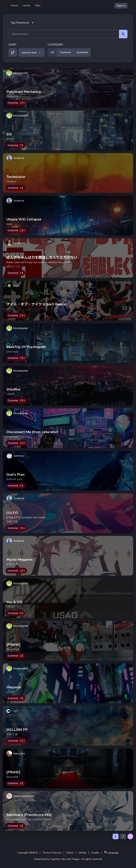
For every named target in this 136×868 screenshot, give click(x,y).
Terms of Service (52, 853)
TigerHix (55, 859)
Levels (27, 6)
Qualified (82, 52)
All (52, 52)
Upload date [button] (32, 53)
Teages (76, 859)
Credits (95, 853)
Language (111, 852)
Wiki (38, 6)
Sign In (121, 6)
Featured (65, 52)
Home (14, 6)
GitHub (82, 853)
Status (70, 853)
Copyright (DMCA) (28, 853)
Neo (63, 859)
